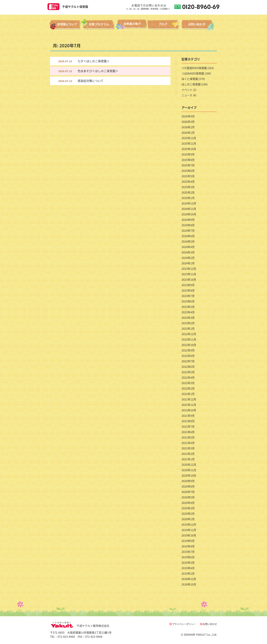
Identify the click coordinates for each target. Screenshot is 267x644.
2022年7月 (188, 361)
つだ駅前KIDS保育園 (194, 68)
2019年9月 (188, 541)
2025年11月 (189, 143)
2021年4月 (188, 443)
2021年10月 (189, 410)
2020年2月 (188, 514)
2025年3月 (188, 187)
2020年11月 (189, 470)
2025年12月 (189, 138)
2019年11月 (189, 530)
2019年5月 (188, 563)
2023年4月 (188, 312)
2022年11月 (189, 339)
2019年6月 (188, 557)
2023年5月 (188, 307)
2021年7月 (188, 426)
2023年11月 (189, 274)
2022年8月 (188, 356)
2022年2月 (188, 388)
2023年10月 (189, 279)
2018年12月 (189, 579)
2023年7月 (188, 296)
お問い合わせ (210, 624)
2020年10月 (189, 475)
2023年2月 (188, 323)
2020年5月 (188, 497)
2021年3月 (188, 448)
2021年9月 (188, 416)
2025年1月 (188, 198)
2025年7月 (188, 165)
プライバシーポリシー (184, 624)
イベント (187, 90)
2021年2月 (188, 454)
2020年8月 (188, 486)
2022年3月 (188, 383)
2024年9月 (188, 220)
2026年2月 (188, 127)
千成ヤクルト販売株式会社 (80, 626)
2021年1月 (188, 459)
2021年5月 (188, 437)
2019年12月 (189, 524)
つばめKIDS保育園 (193, 73)
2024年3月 (188, 252)
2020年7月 (188, 492)
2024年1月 (188, 263)
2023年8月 (188, 290)
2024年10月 (189, 214)
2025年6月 (188, 171)
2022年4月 (188, 377)
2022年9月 (188, 350)
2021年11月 (189, 405)
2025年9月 (188, 154)
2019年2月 (188, 573)
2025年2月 (188, 192)
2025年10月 (189, 149)
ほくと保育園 (190, 79)
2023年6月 (188, 301)
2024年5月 (188, 241)
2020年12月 (189, 465)
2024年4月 (188, 247)
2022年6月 (188, 367)
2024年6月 (188, 236)
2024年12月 (189, 203)
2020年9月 (188, 481)
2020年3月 (188, 508)
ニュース (187, 95)
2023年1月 (188, 328)
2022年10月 (189, 345)
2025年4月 (188, 181)
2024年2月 (188, 258)
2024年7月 (188, 230)
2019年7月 (188, 552)
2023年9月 (188, 285)
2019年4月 (188, 568)
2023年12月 (189, 269)
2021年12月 (189, 399)
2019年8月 (188, 546)
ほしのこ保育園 (191, 84)
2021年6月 (188, 432)
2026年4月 (188, 116)
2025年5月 (188, 176)
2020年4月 (188, 503)
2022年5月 (188, 372)
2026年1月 (188, 133)
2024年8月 (188, 225)
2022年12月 (189, 334)
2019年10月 (189, 535)
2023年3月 (188, 318)
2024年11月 (189, 209)
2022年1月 (188, 394)
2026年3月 (188, 122)
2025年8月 (188, 160)
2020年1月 (188, 519)
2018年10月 (189, 584)
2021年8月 (188, 421)
